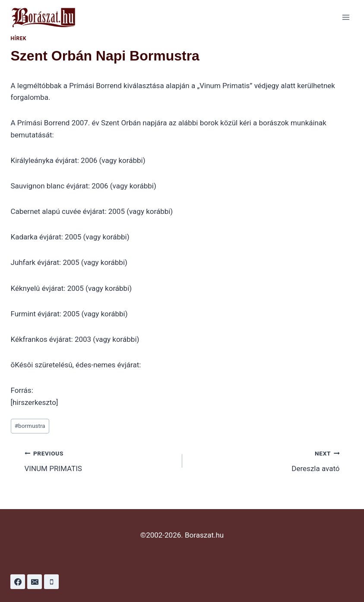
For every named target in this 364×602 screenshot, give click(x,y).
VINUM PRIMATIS (100, 460)
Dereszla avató (265, 460)
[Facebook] (18, 582)
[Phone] (51, 582)
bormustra (30, 426)
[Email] (35, 582)
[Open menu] (346, 17)
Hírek (19, 38)
